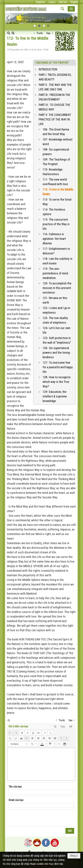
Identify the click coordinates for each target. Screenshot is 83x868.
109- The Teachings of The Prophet (56, 162)
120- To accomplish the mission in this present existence (57, 288)
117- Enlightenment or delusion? (56, 251)
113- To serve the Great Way (57, 202)
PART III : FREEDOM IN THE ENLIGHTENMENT (54, 97)
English (74, 2)
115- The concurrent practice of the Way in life (56, 224)
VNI (71, 727)
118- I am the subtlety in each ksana (58, 261)
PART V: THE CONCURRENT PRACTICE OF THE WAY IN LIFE (55, 119)
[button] (71, 9)
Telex (63, 727)
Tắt (55, 727)
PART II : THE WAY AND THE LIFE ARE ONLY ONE (55, 87)
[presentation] (34, 818)
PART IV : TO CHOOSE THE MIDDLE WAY (54, 107)
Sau (48, 33)
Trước (40, 33)
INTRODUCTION (48, 69)
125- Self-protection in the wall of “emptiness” (57, 340)
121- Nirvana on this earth (55, 300)
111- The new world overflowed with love (55, 182)
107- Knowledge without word (58, 142)
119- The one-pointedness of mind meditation (55, 273)
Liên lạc (63, 2)
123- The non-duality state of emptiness (55, 320)
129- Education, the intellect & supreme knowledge (55, 396)
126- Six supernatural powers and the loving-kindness (57, 353)
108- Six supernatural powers (56, 152)
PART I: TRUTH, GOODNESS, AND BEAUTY (55, 77)
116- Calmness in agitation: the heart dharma (54, 239)
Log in (52, 2)
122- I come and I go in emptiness (56, 310)
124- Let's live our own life (56, 330)
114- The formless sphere (54, 212)
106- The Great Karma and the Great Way (56, 132)
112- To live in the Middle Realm (58, 192)
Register (40, 2)
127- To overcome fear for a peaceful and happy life (58, 367)
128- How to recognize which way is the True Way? (57, 382)
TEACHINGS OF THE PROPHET (52, 63)
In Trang (9, 720)
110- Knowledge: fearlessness (53, 172)
